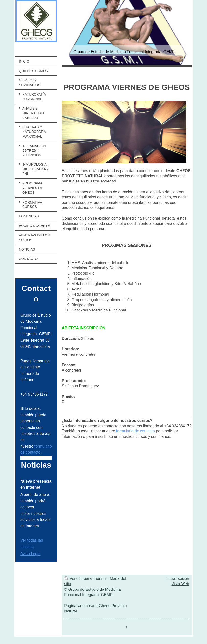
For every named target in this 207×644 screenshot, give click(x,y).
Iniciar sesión (178, 578)
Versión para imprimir (86, 578)
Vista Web (180, 584)
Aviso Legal (30, 554)
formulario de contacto (136, 431)
